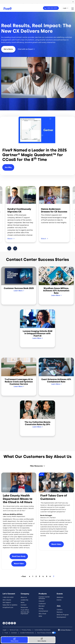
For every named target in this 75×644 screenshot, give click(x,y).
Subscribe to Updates (10, 605)
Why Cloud (42, 614)
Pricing (41, 609)
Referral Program (63, 615)
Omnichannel (43, 611)
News (23, 602)
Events (59, 600)
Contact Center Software (44, 598)
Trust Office (25, 610)
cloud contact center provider (23, 37)
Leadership (24, 600)
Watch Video (19, 564)
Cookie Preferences (27, 633)
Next (15, 248)
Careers (60, 610)
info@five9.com (8, 607)
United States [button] (66, 630)
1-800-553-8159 (52, 8)
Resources (24, 607)
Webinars (60, 597)
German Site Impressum (25, 613)
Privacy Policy (26, 630)
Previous (9, 248)
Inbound (41, 601)
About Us (24, 597)
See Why (8, 167)
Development (61, 617)
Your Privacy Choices (44, 633)
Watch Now (50, 2)
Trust (6, 633)
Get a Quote (7, 600)
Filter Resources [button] (36, 466)
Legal (4, 630)
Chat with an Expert (26, 49)
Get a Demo (8, 49)
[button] (73, 2)
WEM (40, 616)
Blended (42, 606)
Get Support (7, 602)
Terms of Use (14, 630)
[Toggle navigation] (73, 9)
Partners (60, 612)
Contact (24, 605)
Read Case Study (19, 556)
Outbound (42, 604)
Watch (10, 239)
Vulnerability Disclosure (42, 630)
